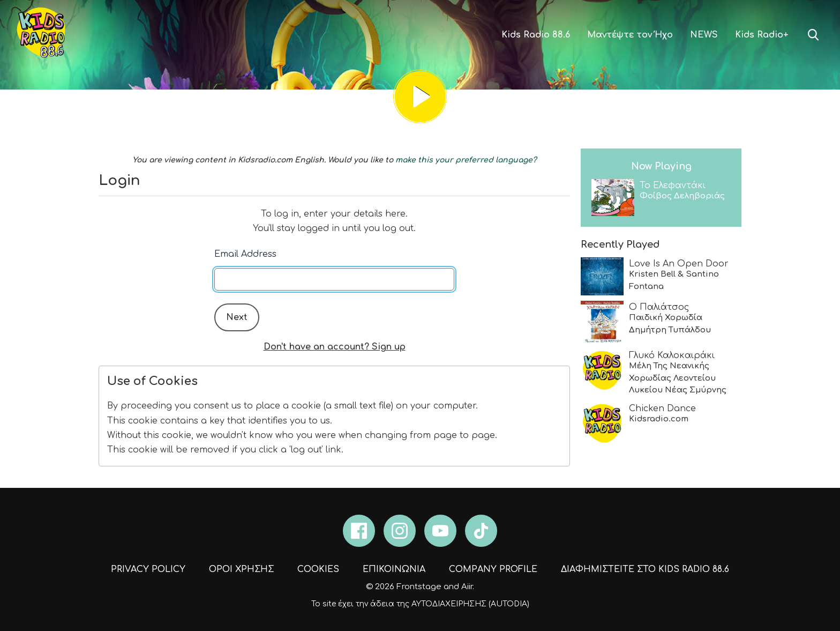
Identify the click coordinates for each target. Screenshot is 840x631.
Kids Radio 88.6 (536, 35)
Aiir (467, 587)
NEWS (704, 35)
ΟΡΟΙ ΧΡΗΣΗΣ (241, 569)
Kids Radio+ (762, 35)
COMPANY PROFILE (493, 569)
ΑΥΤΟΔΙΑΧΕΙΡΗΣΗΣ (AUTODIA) (470, 604)
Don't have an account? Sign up (335, 347)
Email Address (245, 254)
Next (237, 317)
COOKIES (318, 569)
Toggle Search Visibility (813, 35)
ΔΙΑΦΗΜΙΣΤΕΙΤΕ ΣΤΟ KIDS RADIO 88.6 (645, 569)
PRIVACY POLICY (148, 569)
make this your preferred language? (466, 160)
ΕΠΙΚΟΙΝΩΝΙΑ (394, 569)
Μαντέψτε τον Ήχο (630, 35)
